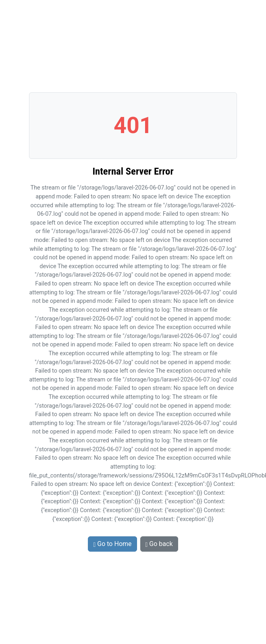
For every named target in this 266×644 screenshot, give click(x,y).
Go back (159, 544)
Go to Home (112, 544)
